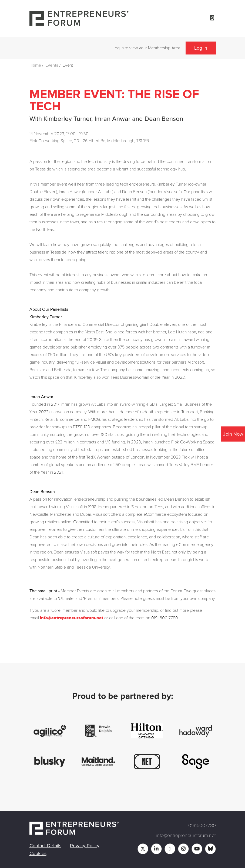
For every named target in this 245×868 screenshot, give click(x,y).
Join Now (233, 434)
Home (35, 65)
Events (52, 65)
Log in (201, 48)
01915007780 (202, 825)
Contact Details (45, 846)
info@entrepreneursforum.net (186, 835)
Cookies (38, 853)
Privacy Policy (85, 846)
